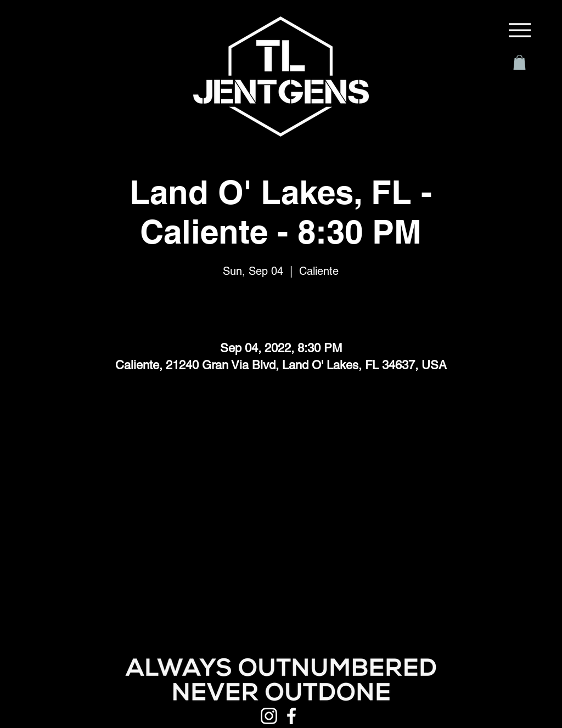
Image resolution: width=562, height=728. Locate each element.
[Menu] (520, 30)
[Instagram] (269, 716)
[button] (519, 62)
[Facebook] (291, 716)
